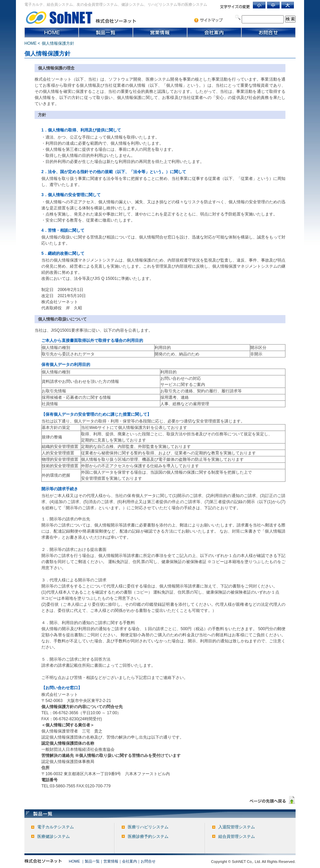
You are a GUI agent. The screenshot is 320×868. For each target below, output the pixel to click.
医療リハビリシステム (148, 827)
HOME (31, 43)
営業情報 (111, 861)
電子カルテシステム (56, 827)
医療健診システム (54, 836)
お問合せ (148, 861)
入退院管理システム (237, 827)
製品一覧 (92, 861)
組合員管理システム (237, 836)
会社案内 (129, 861)
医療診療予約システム (148, 836)
